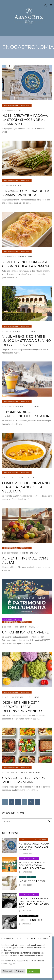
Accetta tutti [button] (33, 971)
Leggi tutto (12, 963)
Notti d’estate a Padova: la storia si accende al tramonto (25, 120)
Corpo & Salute (27, 877)
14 (31, 802)
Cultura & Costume (12, 619)
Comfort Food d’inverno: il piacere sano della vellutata (26, 487)
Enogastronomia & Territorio (17, 105)
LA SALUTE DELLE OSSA (32, 881)
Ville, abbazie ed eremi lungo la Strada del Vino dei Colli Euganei (26, 341)
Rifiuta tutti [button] (7, 971)
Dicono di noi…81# (30, 920)
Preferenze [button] (20, 971)
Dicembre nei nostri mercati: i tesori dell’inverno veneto (22, 707)
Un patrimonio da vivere (25, 632)
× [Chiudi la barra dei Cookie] (50, 936)
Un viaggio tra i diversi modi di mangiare (24, 780)
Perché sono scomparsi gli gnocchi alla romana (26, 264)
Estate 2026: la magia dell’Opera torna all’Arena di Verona (32, 865)
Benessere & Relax (29, 916)
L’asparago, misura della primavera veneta (26, 193)
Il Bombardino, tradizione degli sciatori (26, 414)
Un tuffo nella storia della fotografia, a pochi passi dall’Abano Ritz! (34, 903)
